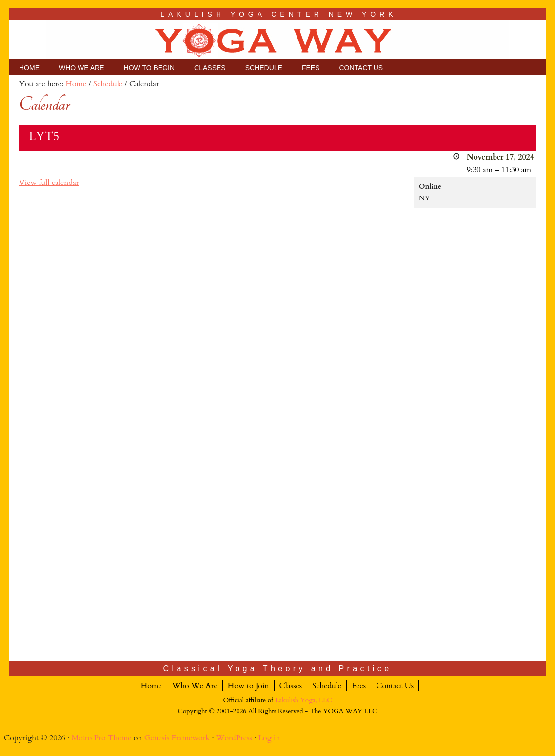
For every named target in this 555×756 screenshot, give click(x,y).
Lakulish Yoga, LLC (304, 700)
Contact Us (395, 686)
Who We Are (195, 686)
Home (151, 686)
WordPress (234, 738)
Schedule (327, 686)
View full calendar (49, 183)
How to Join (248, 686)
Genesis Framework (177, 738)
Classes (291, 686)
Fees (359, 686)
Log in (269, 738)
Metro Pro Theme (101, 738)
